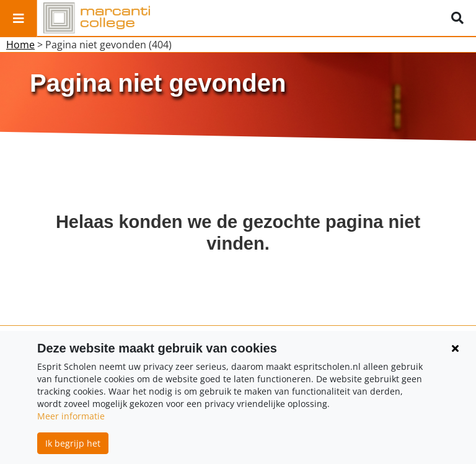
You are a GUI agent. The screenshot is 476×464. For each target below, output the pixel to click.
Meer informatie (71, 416)
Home (20, 45)
